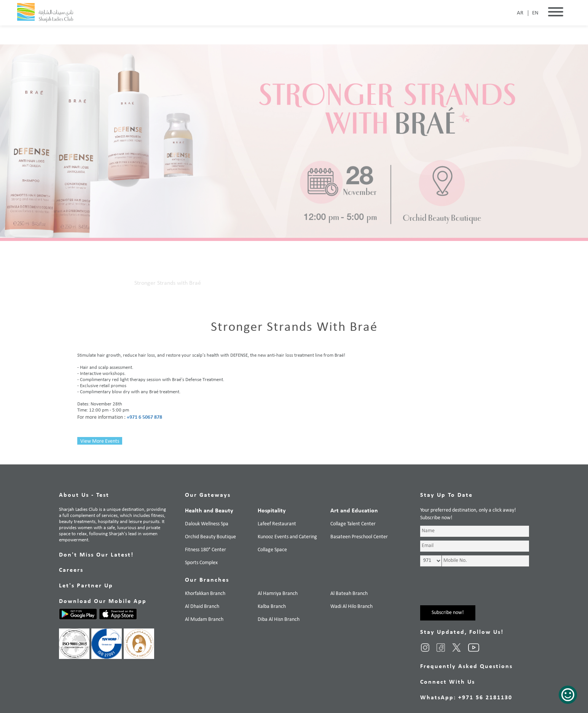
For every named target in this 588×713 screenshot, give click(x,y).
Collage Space (272, 550)
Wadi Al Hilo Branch (351, 607)
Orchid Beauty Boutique (210, 537)
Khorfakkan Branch (205, 594)
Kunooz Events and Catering (287, 537)
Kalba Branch (272, 607)
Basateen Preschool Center (359, 537)
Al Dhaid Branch (202, 607)
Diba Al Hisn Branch (279, 620)
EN (535, 13)
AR (520, 13)
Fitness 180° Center (206, 550)
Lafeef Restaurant (277, 524)
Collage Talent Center (353, 524)
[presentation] (478, 590)
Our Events (113, 283)
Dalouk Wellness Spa (207, 524)
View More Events (100, 441)
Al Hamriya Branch (278, 594)
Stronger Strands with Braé (168, 283)
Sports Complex (201, 563)
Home (85, 283)
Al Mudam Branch (204, 620)
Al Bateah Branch (349, 594)
